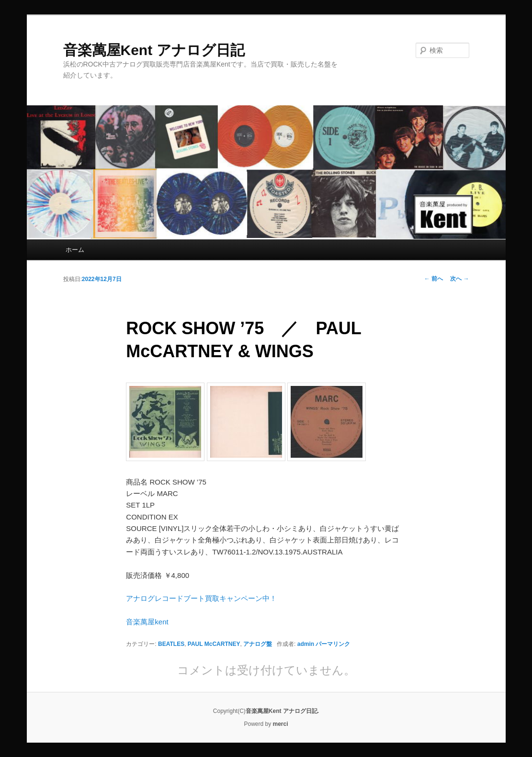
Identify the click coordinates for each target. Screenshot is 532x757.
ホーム (75, 250)
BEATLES (171, 644)
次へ (459, 279)
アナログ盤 (258, 644)
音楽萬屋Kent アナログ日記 (154, 50)
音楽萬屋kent (147, 622)
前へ (434, 279)
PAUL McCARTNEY (214, 644)
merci (281, 724)
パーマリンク (333, 644)
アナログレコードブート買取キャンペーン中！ (201, 598)
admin (306, 644)
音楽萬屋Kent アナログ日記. (282, 711)
